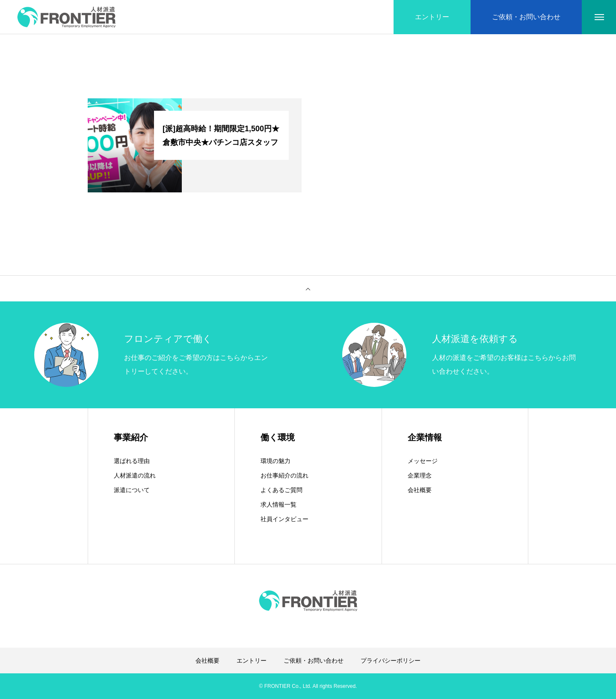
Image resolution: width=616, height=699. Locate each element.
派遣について (132, 490)
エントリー (252, 661)
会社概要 (420, 490)
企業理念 (420, 475)
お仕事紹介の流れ (284, 475)
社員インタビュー (284, 519)
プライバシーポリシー (391, 661)
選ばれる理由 (132, 461)
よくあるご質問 (281, 490)
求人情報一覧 (278, 504)
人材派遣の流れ (135, 475)
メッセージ (423, 461)
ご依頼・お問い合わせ (314, 661)
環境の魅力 (275, 461)
